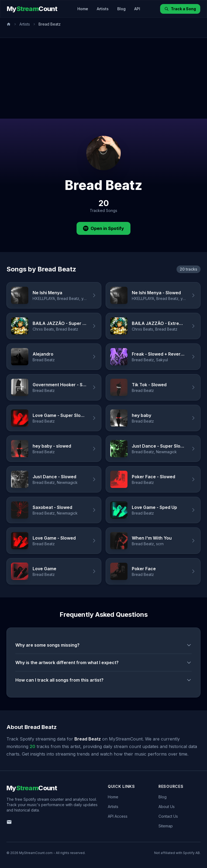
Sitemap (166, 826)
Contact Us (168, 816)
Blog (121, 9)
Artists (103, 9)
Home (83, 9)
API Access (118, 816)
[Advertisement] (103, 78)
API (137, 9)
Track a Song (180, 9)
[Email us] (9, 822)
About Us (167, 807)
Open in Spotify (103, 228)
